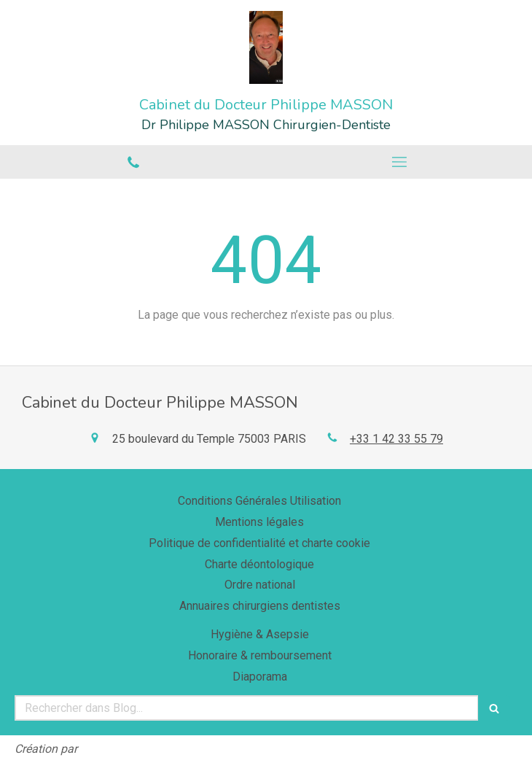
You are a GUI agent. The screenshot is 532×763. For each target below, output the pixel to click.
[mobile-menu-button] (399, 162)
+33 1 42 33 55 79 (396, 439)
